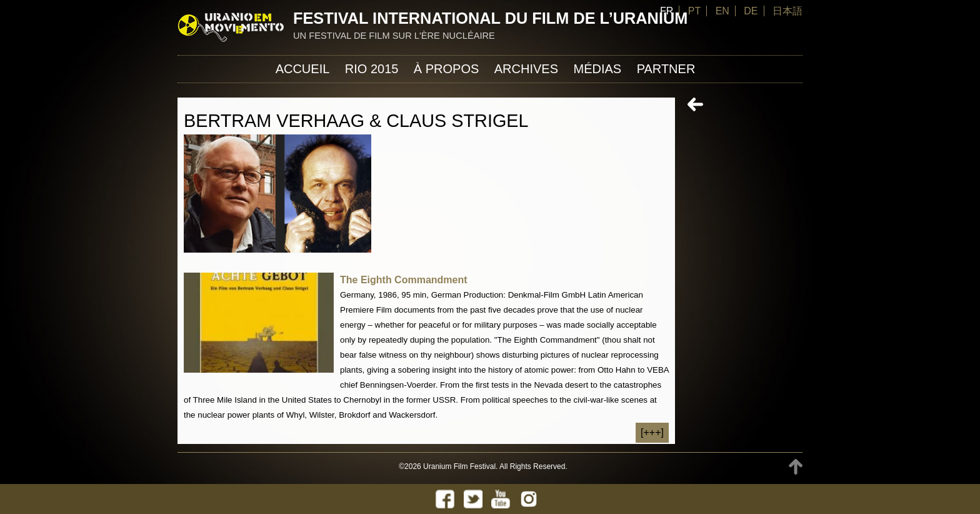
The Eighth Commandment (404, 280)
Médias (597, 69)
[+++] (652, 432)
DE (751, 11)
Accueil (303, 69)
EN (722, 11)
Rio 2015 (372, 69)
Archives (526, 69)
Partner (666, 69)
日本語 (787, 11)
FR (667, 11)
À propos (446, 69)
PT (694, 11)
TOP (796, 467)
